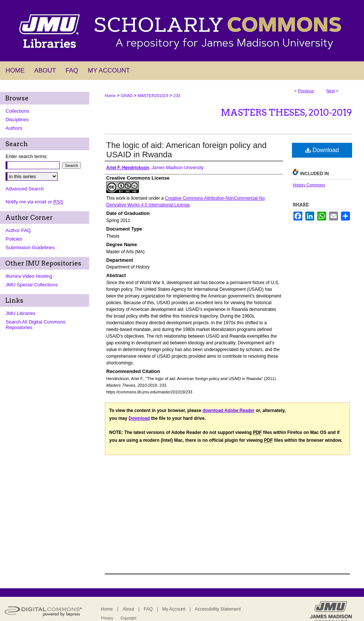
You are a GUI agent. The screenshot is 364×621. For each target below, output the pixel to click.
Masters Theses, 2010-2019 (286, 112)
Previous (306, 91)
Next (331, 91)
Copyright (128, 618)
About (128, 609)
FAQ (148, 609)
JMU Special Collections (32, 285)
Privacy (107, 618)
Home (110, 96)
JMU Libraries (20, 313)
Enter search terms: (27, 156)
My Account (174, 609)
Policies (14, 239)
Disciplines (17, 120)
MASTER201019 (153, 96)
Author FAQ (18, 230)
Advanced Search (25, 189)
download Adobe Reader (228, 411)
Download (322, 150)
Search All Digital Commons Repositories (35, 325)
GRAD (127, 96)
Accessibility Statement (218, 609)
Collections (17, 111)
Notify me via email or (34, 202)
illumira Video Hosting (29, 276)
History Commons (309, 185)
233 (177, 96)
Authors (14, 128)
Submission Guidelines (30, 247)
